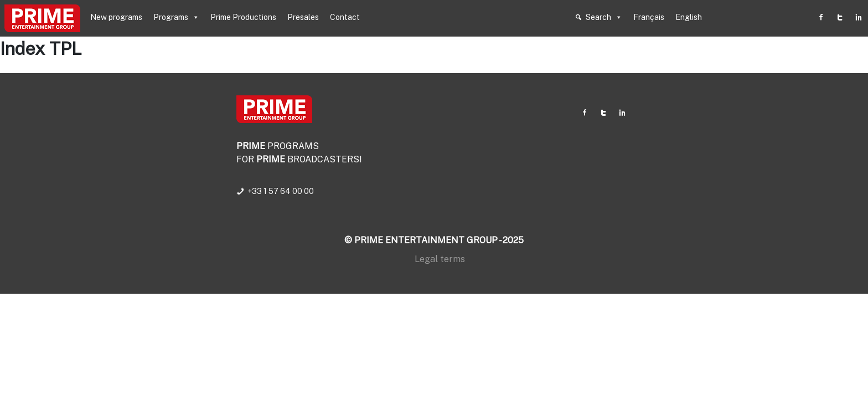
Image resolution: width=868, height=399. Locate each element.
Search (604, 17)
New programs (116, 17)
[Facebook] (821, 17)
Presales (303, 17)
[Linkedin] (859, 17)
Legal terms (440, 259)
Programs (176, 17)
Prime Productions (243, 17)
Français (649, 17)
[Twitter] (840, 17)
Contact (345, 17)
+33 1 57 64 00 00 (281, 191)
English (689, 17)
